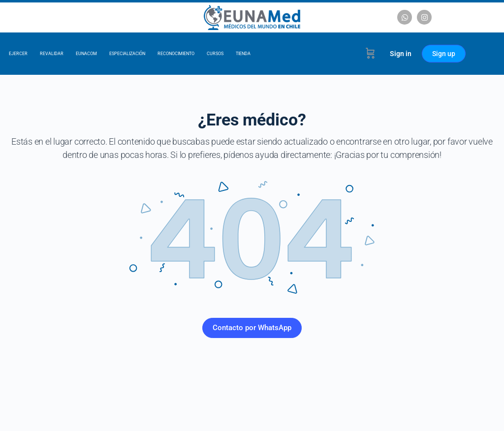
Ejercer (18, 54)
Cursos (215, 54)
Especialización (127, 54)
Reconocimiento (176, 54)
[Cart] (370, 54)
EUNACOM (86, 54)
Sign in (401, 54)
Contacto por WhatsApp (252, 328)
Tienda (243, 54)
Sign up (444, 54)
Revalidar (52, 54)
